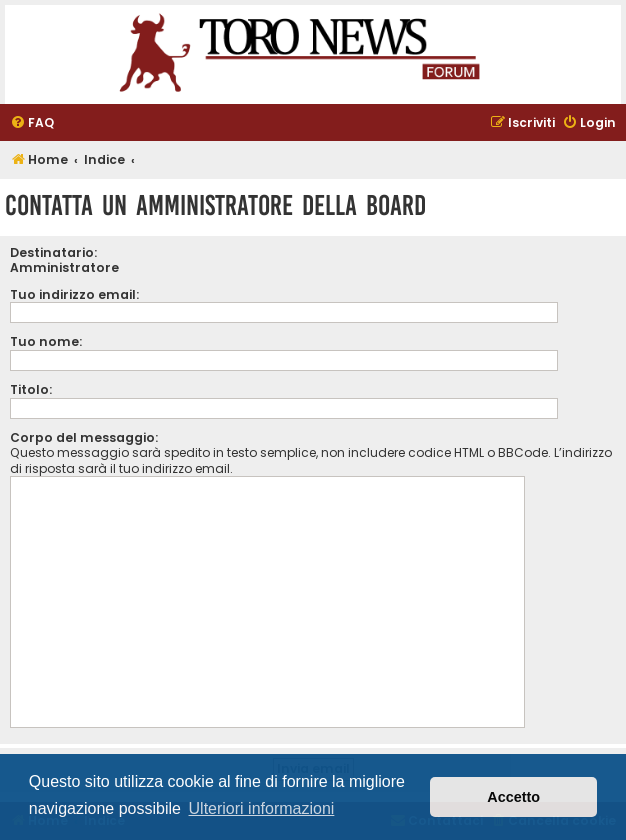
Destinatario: (53, 252)
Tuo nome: (46, 341)
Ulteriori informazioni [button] (262, 808)
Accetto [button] (513, 797)
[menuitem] (32, 123)
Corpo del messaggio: (84, 437)
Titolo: (31, 389)
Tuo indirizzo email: (74, 294)
